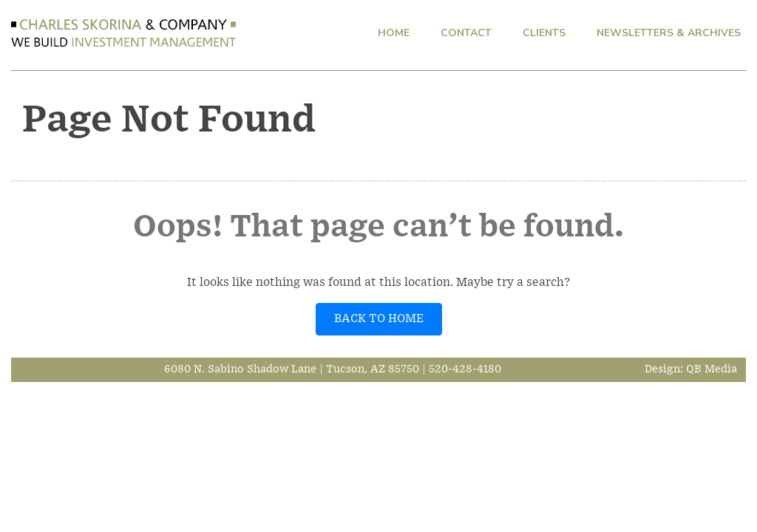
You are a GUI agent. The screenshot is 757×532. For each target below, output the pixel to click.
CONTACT (466, 33)
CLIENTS (544, 33)
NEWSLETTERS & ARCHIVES (669, 33)
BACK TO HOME (379, 319)
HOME (394, 33)
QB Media (712, 369)
